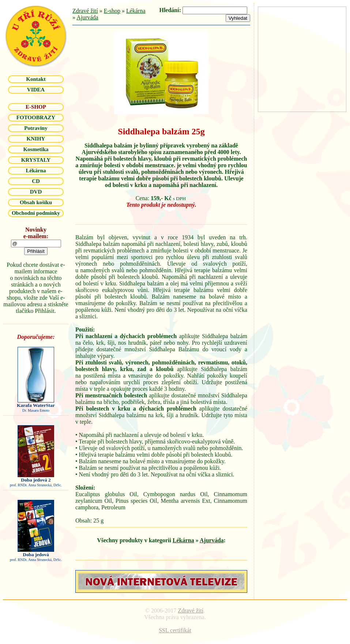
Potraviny (36, 128)
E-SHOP (36, 107)
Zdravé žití (85, 11)
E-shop (112, 11)
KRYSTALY (36, 160)
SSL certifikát (175, 630)
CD (36, 181)
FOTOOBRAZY (36, 117)
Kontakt (36, 79)
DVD (36, 192)
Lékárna (36, 171)
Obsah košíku (36, 202)
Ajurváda (87, 17)
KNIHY (36, 139)
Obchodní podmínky (36, 213)
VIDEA (36, 90)
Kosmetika (36, 149)
